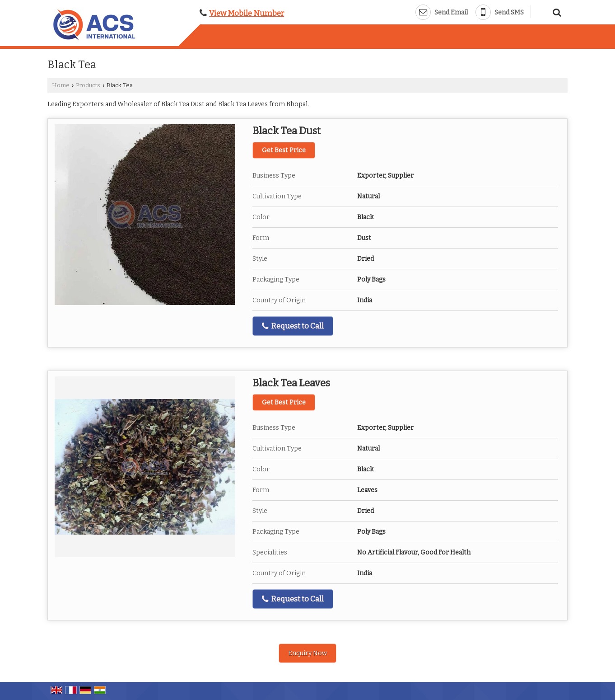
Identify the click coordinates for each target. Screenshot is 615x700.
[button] (247, 13)
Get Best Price (284, 150)
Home (61, 85)
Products (88, 85)
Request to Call (293, 326)
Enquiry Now (307, 653)
